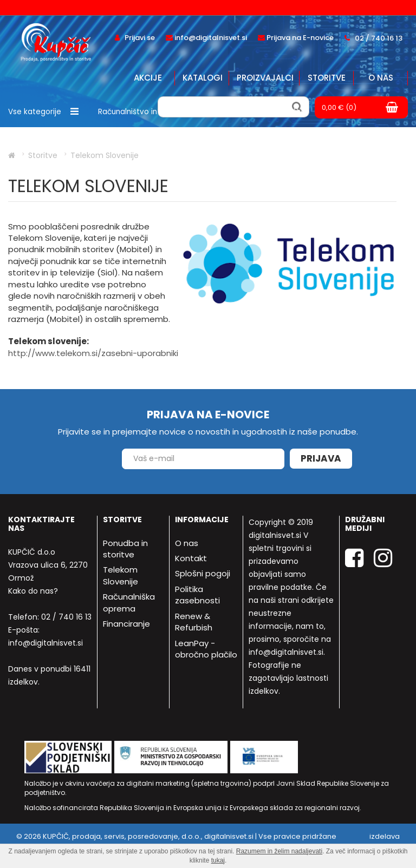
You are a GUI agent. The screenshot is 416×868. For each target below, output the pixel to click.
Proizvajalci (265, 78)
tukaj (218, 860)
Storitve (327, 78)
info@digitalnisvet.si (45, 643)
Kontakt (191, 558)
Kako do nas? (33, 591)
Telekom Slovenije (121, 575)
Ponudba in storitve (125, 549)
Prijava (321, 458)
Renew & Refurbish (194, 622)
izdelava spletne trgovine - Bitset (358, 841)
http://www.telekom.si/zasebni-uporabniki (93, 353)
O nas (381, 78)
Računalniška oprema (129, 602)
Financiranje (126, 624)
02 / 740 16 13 (66, 617)
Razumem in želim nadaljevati (279, 851)
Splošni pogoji (203, 573)
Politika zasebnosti (197, 595)
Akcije (148, 78)
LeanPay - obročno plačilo (206, 649)
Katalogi (203, 78)
